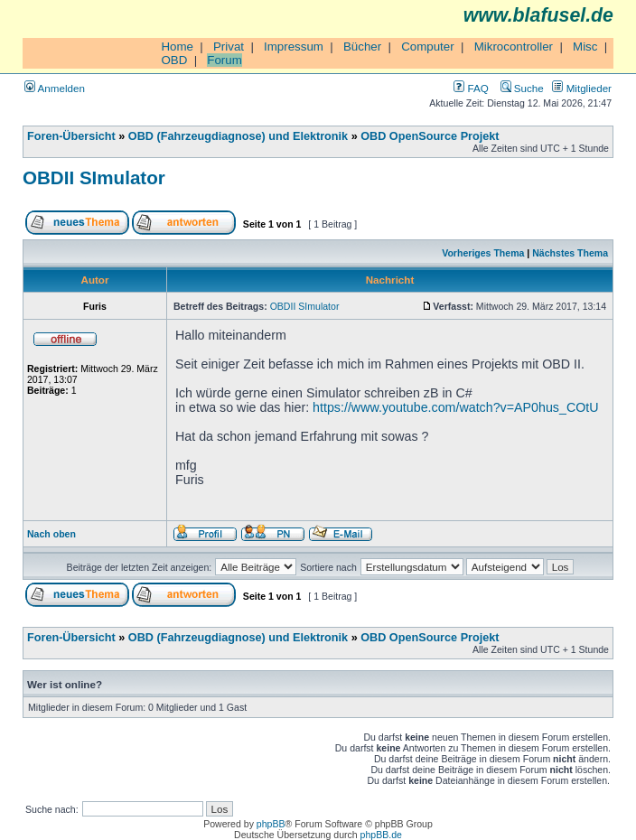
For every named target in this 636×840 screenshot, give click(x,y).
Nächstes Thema (570, 253)
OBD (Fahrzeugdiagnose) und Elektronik (238, 136)
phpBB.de (381, 835)
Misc (585, 47)
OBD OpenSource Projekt (430, 136)
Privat (229, 47)
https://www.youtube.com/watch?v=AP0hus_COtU (455, 407)
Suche (522, 88)
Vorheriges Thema (483, 253)
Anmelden (55, 88)
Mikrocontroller (514, 47)
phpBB (271, 824)
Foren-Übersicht (71, 136)
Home (177, 47)
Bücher (362, 47)
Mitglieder (582, 88)
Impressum (294, 47)
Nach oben (51, 534)
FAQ (471, 88)
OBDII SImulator (94, 177)
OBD (174, 60)
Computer (428, 47)
